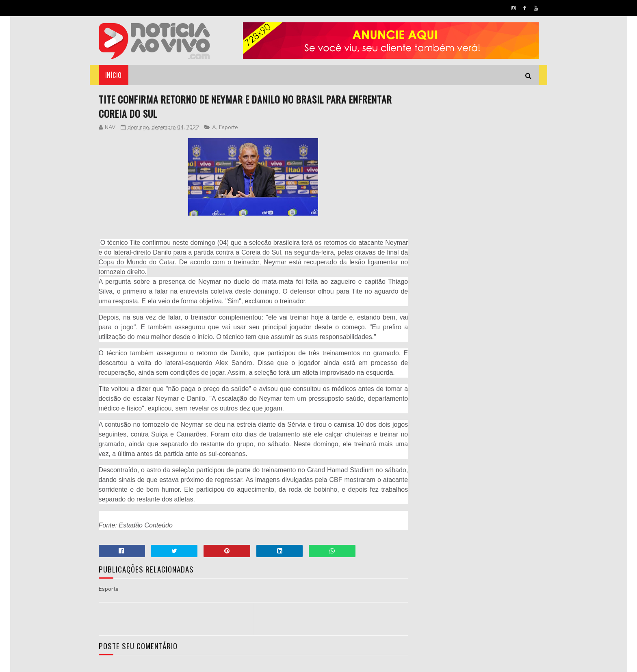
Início (114, 75)
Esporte (228, 128)
